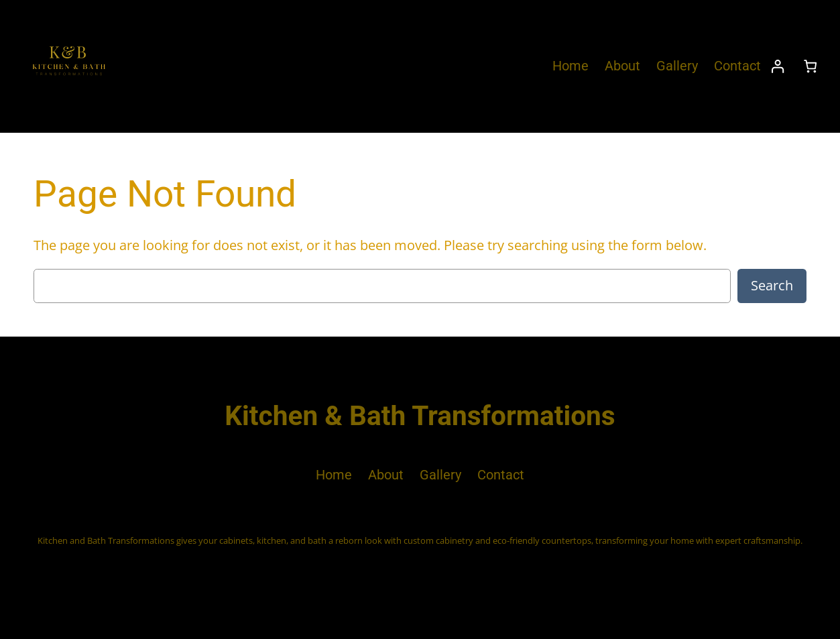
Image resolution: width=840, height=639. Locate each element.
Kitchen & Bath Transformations (420, 416)
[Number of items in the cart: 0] (810, 67)
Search (772, 285)
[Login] (777, 67)
